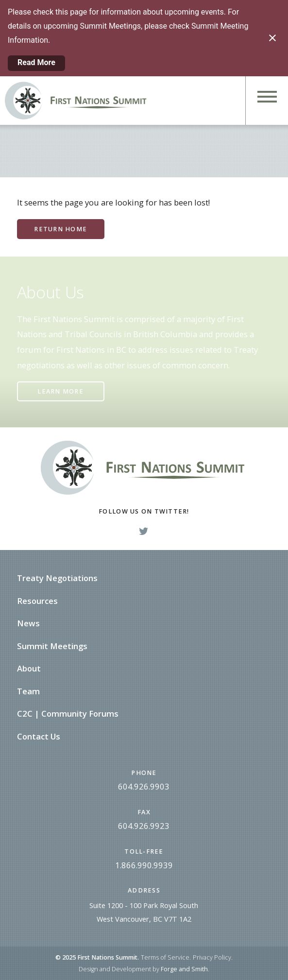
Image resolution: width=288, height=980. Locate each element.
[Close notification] (272, 38)
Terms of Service (165, 957)
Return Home (60, 229)
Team (28, 691)
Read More (36, 62)
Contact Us (39, 736)
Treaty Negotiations (57, 578)
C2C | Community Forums (68, 714)
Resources (37, 601)
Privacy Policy (212, 957)
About (29, 668)
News (28, 623)
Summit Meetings (52, 646)
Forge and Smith (184, 969)
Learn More (60, 391)
